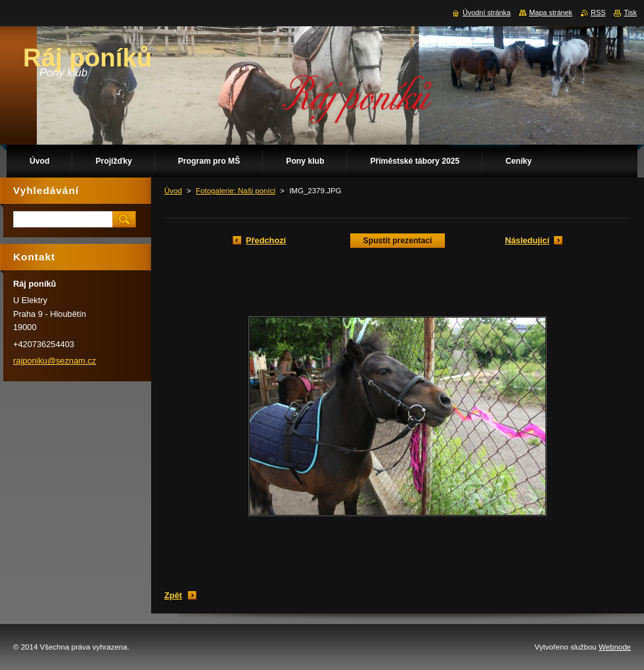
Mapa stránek (551, 12)
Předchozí (266, 240)
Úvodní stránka (487, 12)
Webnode (615, 647)
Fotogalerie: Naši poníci (236, 191)
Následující (527, 240)
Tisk (630, 12)
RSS (598, 12)
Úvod (173, 191)
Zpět (173, 595)
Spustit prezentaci (398, 241)
